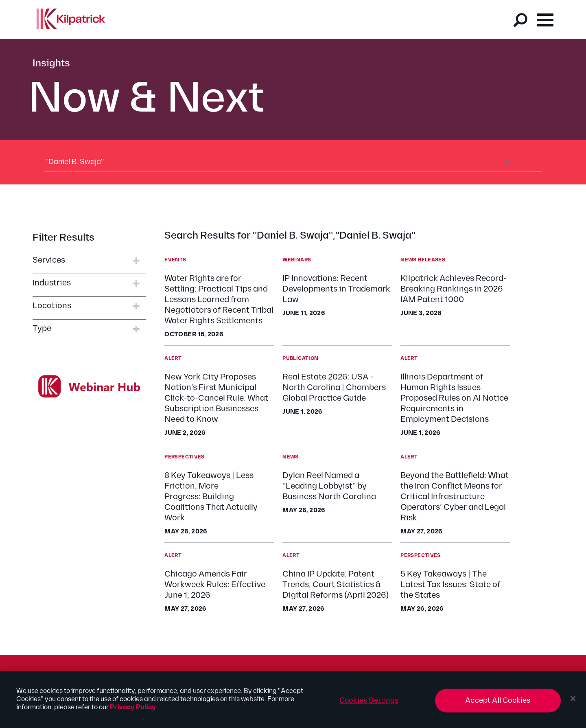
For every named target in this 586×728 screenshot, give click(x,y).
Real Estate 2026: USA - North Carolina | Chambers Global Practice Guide (334, 388)
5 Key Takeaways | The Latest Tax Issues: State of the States (450, 585)
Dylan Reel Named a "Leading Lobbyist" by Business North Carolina (329, 486)
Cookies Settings (369, 705)
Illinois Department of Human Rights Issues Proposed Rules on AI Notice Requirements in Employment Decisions (454, 398)
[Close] (573, 703)
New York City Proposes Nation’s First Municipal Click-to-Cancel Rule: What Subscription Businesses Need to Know (216, 398)
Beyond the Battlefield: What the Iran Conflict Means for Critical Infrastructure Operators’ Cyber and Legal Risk (455, 497)
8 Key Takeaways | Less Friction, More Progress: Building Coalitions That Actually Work (211, 497)
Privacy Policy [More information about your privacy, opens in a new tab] (133, 712)
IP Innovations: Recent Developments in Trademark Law (336, 289)
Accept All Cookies (498, 705)
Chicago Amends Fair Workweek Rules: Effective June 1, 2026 (215, 585)
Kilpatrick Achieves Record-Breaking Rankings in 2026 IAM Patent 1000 (454, 289)
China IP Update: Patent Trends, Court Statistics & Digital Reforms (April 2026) (336, 585)
